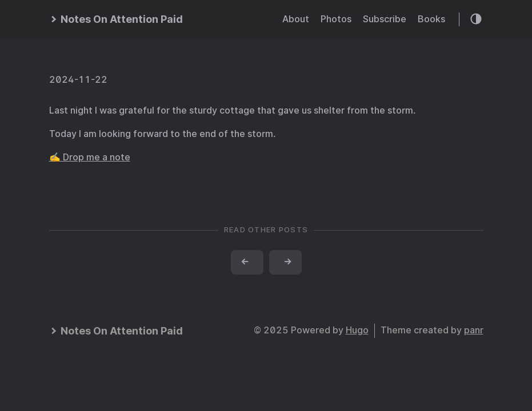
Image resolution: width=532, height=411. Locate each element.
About (296, 19)
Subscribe (385, 19)
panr (474, 330)
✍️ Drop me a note (90, 157)
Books (431, 19)
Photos (336, 19)
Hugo (357, 330)
